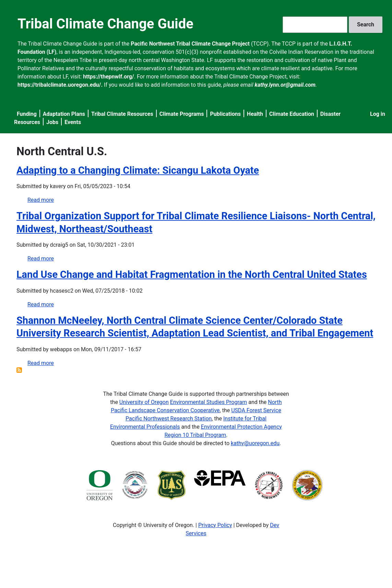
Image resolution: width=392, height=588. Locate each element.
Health (255, 114)
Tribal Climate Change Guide (105, 24)
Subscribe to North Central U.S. (19, 370)
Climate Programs (182, 114)
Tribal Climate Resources (122, 114)
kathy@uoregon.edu (255, 443)
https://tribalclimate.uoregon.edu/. (60, 85)
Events (73, 122)
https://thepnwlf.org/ (109, 77)
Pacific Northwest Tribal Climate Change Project (190, 44)
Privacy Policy (215, 525)
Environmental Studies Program (209, 402)
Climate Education (292, 114)
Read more (41, 200)
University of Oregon (144, 402)
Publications (225, 114)
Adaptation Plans (64, 114)
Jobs (52, 122)
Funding (27, 114)
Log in (378, 114)
